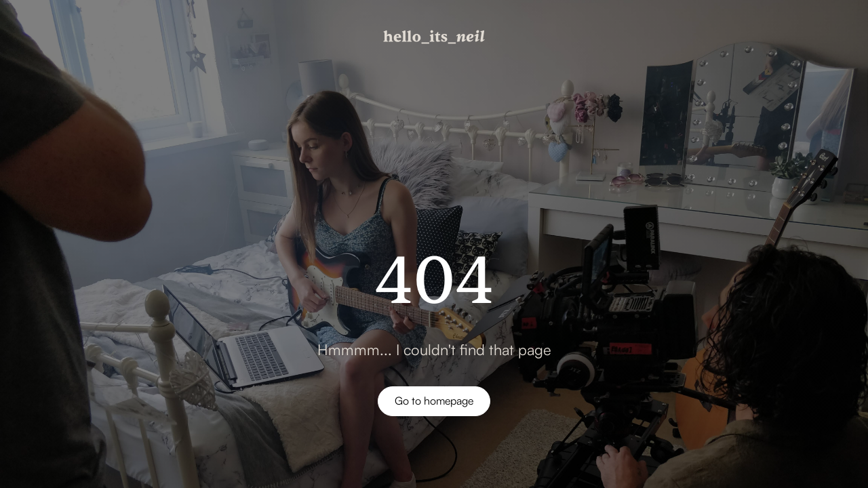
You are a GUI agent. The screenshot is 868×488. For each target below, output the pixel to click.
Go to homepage (434, 401)
